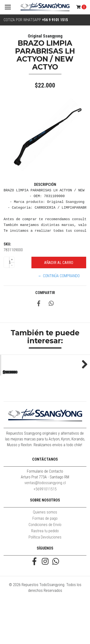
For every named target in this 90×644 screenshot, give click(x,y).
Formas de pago (45, 563)
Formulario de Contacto (45, 516)
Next (83, 386)
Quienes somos (45, 557)
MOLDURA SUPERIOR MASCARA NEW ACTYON (67, 406)
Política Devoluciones (45, 582)
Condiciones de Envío (45, 569)
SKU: (7, 244)
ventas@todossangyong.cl (45, 528)
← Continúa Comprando (59, 276)
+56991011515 (45, 534)
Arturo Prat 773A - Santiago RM (45, 522)
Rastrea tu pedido (45, 576)
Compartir (45, 293)
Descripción (45, 184)
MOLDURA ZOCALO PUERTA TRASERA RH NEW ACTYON (22, 408)
